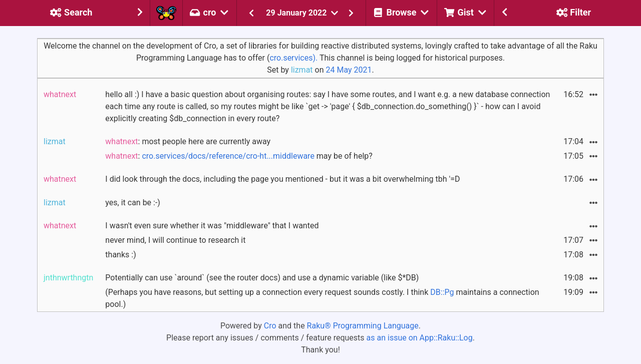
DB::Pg (442, 292)
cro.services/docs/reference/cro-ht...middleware (228, 156)
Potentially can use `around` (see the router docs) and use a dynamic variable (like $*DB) (262, 278)
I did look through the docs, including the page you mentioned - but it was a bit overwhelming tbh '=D (282, 179)
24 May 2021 (349, 70)
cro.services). (293, 58)
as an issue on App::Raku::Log (420, 338)
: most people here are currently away (188, 141)
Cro (270, 326)
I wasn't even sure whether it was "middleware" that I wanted (212, 226)
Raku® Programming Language (363, 326)
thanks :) (120, 255)
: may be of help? (239, 156)
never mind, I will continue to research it (175, 240)
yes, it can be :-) (133, 203)
